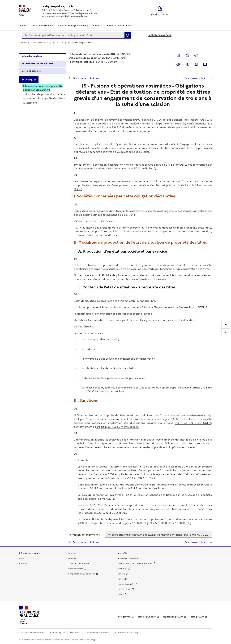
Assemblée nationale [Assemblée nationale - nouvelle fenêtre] (127, 558)
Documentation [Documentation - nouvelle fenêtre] (76, 569)
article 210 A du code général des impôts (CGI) (176, 120)
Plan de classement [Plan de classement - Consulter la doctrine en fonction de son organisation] (43, 26)
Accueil (23, 26)
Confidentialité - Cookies (97, 633)
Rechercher (128, 35)
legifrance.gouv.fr (173, 617)
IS (54, 43)
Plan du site (76, 633)
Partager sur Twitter (187, 64)
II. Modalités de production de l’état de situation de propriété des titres (44, 96)
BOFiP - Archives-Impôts (120, 26)
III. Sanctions (30, 103)
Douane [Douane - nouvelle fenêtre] (121, 574)
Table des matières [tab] (32, 56)
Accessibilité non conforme (32, 633)
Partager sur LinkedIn (196, 64)
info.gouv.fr (124, 617)
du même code (126, 427)
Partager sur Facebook (178, 64)
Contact (23, 564)
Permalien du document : (84, 535)
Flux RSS (72, 558)
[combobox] (73, 35)
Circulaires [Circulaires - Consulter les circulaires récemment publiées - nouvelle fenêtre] (122, 569)
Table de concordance (79, 564)
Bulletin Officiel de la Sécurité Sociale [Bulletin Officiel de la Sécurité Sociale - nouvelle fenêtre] (135, 564)
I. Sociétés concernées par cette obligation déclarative (43, 88)
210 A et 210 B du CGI (191, 423)
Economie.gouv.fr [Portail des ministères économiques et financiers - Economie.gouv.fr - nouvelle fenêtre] (126, 584)
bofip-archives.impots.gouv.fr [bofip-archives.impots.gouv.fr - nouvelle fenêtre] (82, 574)
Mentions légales (58, 633)
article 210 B (111, 127)
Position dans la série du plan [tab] (38, 64)
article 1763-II (105, 427)
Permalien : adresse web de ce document (196, 55)
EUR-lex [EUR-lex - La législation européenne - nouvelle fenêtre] (121, 579)
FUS (62, 43)
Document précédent (86, 78)
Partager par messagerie (205, 64)
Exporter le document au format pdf (178, 55)
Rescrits (97, 26)
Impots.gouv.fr (124, 589)
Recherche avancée (160, 35)
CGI (201, 307)
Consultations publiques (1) (73, 26)
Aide (21, 558)
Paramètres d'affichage (128, 633)
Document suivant (196, 78)
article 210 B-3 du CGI (171, 165)
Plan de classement (40, 43)
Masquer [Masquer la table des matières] (31, 79)
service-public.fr (147, 617)
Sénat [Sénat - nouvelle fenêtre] (120, 594)
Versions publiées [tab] (31, 71)
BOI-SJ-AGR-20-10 (144, 168)
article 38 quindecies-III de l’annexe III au (171, 307)
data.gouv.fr (197, 617)
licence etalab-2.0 (84, 640)
